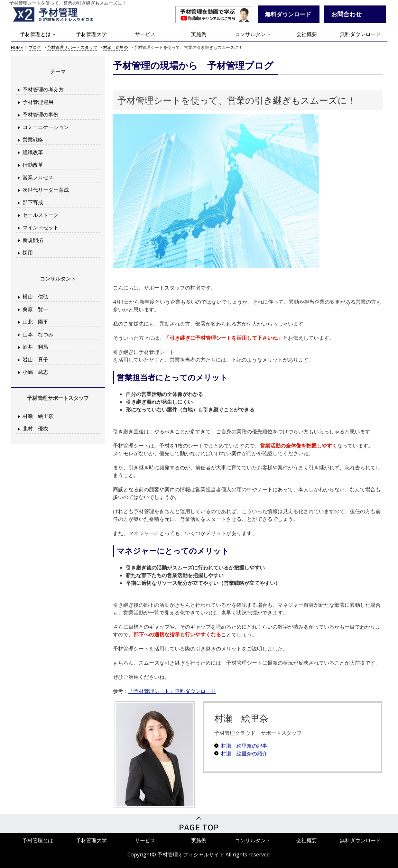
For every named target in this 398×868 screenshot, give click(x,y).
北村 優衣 (35, 429)
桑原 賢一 (35, 309)
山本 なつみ (38, 334)
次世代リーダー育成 (46, 190)
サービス (145, 34)
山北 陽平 (35, 322)
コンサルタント (253, 34)
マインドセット (41, 227)
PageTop (199, 824)
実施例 (199, 34)
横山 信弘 (35, 297)
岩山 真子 (35, 359)
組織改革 (33, 152)
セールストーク (41, 215)
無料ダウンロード (360, 34)
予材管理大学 (91, 34)
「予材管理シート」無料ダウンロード (172, 691)
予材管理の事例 (41, 115)
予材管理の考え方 (43, 89)
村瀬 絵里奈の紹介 (244, 753)
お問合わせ (346, 14)
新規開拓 (33, 240)
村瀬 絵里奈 (38, 416)
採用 (28, 253)
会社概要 (307, 34)
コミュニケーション (46, 127)
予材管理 (61, 14)
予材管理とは (38, 34)
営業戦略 (33, 140)
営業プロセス (38, 177)
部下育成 (33, 202)
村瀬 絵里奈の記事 (244, 746)
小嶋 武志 (35, 372)
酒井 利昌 (35, 347)
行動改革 (33, 165)
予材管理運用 (38, 102)
